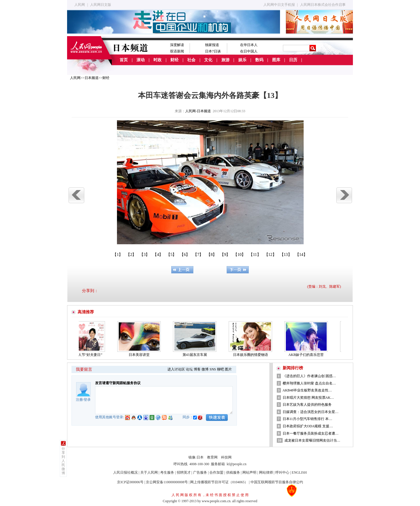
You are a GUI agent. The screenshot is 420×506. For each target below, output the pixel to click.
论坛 (189, 369)
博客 (197, 369)
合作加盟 (216, 472)
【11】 (255, 255)
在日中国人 (249, 51)
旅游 (225, 60)
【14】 (301, 255)
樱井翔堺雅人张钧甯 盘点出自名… (309, 383)
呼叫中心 (282, 472)
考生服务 (167, 472)
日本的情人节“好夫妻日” (85, 355)
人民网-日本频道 (198, 111)
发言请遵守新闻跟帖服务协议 (118, 383)
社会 (191, 60)
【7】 (198, 255)
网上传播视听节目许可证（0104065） (219, 482)
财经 (174, 60)
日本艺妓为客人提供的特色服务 (308, 405)
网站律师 (266, 472)
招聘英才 (184, 472)
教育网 (212, 457)
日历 (293, 60)
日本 (200, 457)
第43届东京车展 (196, 355)
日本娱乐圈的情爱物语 (252, 355)
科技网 (226, 457)
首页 (124, 60)
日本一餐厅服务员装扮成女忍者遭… (311, 433)
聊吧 (220, 369)
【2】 (131, 255)
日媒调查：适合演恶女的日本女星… (311, 412)
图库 (276, 60)
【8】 (212, 255)
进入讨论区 (176, 369)
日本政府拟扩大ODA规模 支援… (308, 426)
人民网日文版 (101, 5)
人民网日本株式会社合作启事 (323, 5)
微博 (205, 369)
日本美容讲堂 (141, 355)
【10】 (239, 255)
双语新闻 (177, 51)
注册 (79, 400)
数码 (259, 60)
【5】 (171, 255)
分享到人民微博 (63, 461)
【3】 (145, 255)
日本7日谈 (213, 51)
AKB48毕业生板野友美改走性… (307, 390)
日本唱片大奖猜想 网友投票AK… (308, 398)
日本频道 (92, 78)
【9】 (225, 255)
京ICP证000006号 (130, 482)
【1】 (118, 255)
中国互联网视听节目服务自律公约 (277, 482)
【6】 (185, 255)
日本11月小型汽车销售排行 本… (308, 419)
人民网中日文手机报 (279, 5)
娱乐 (242, 60)
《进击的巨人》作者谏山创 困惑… (309, 376)
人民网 (80, 5)
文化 (208, 60)
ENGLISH (299, 472)
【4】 (158, 255)
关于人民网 (149, 472)
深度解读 (177, 45)
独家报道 (212, 45)
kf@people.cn (236, 464)
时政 (157, 60)
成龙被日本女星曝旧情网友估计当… (312, 440)
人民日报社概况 (125, 472)
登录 (87, 400)
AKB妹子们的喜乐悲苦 (308, 355)
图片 (228, 369)
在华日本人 (249, 45)
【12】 (270, 255)
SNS (213, 369)
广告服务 (200, 472)
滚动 (141, 60)
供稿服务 (233, 472)
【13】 (286, 255)
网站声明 (249, 472)
